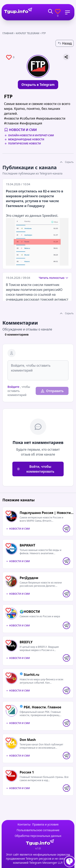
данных (36, 216)
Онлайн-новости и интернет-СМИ (31, 135)
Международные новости (26, 140)
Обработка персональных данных (38, 836)
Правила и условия (45, 824)
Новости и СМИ (23, 130)
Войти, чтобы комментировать (36, 469)
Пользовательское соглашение (38, 830)
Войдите (13, 387)
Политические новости (25, 144)
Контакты (24, 824)
